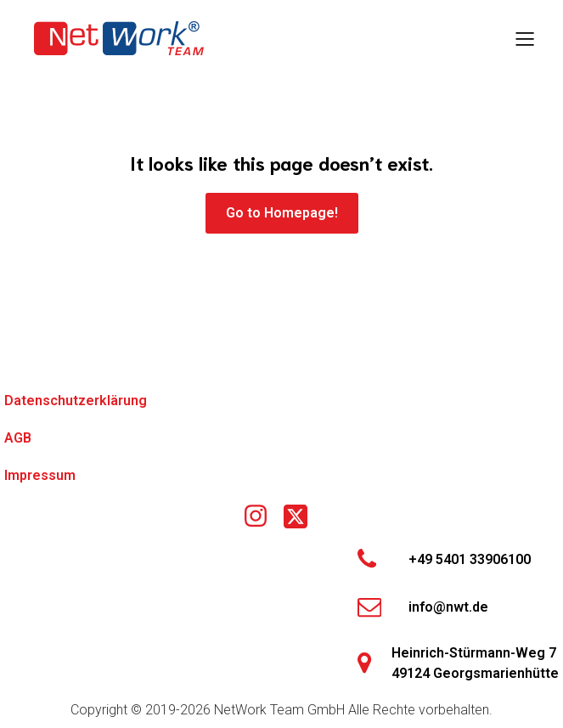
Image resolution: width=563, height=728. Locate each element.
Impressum (40, 475)
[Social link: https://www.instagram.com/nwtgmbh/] (262, 516)
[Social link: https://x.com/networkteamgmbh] (302, 516)
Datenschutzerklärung (76, 401)
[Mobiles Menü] (525, 38)
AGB (18, 438)
